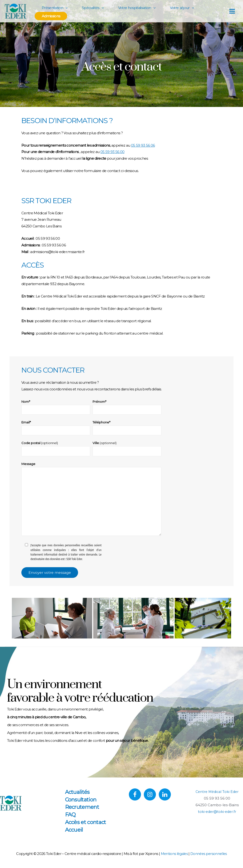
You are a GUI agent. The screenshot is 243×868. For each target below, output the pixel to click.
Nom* (56, 407)
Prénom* (127, 407)
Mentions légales (173, 858)
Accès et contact (87, 827)
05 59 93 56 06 (143, 145)
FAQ (72, 819)
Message (91, 503)
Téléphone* (127, 429)
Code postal (56, 450)
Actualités (79, 797)
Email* (56, 429)
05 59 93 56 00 (112, 152)
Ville (127, 450)
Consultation (82, 804)
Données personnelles (209, 858)
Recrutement (83, 812)
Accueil (75, 834)
